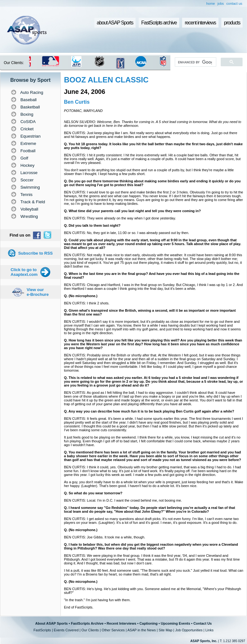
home (211, 3)
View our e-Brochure (38, 292)
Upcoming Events (176, 623)
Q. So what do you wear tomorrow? (93, 493)
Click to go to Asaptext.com (24, 272)
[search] (195, 62)
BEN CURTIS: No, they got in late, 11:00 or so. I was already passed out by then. (127, 233)
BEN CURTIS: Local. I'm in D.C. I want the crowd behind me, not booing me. (123, 500)
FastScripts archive (159, 23)
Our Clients (90, 630)
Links (209, 630)
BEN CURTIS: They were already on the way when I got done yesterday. (120, 218)
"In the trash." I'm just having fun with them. (97, 600)
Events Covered (66, 630)
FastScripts (42, 630)
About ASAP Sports (51, 623)
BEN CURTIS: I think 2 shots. (87, 303)
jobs (221, 3)
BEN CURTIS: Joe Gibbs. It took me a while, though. (105, 537)
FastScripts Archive (87, 623)
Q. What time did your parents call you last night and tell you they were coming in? (132, 211)
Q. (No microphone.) (81, 296)
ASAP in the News (142, 630)
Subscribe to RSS (35, 253)
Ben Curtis (77, 102)
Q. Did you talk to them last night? (92, 225)
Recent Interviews (122, 623)
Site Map (165, 630)
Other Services (113, 630)
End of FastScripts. (79, 607)
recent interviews (200, 23)
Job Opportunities (189, 630)
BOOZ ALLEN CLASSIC (106, 80)
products (232, 23)
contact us (234, 3)
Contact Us (203, 623)
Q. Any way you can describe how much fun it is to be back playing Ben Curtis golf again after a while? (149, 411)
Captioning (148, 623)
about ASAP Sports (115, 23)
